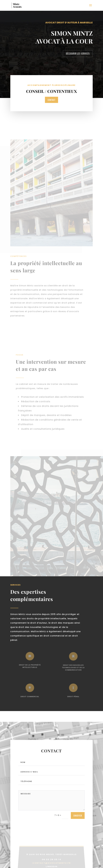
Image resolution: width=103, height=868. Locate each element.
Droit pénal (73, 696)
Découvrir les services (78, 54)
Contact (51, 100)
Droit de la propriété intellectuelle (30, 665)
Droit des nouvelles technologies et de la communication (73, 667)
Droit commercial (30, 696)
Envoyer (78, 818)
